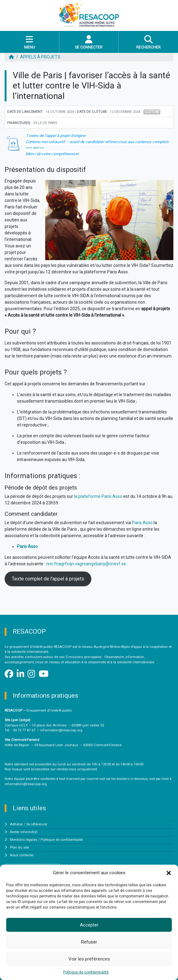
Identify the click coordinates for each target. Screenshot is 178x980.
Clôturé (152, 112)
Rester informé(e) (24, 832)
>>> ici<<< (35, 148)
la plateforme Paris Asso (98, 496)
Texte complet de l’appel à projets (48, 579)
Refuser (89, 942)
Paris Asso (142, 523)
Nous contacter (22, 855)
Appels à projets (40, 57)
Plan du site (19, 847)
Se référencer (37, 824)
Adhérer (16, 824)
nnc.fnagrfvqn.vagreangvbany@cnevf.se (86, 564)
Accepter (89, 925)
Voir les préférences (89, 959)
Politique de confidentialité (86, 972)
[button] (169, 873)
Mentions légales (24, 840)
